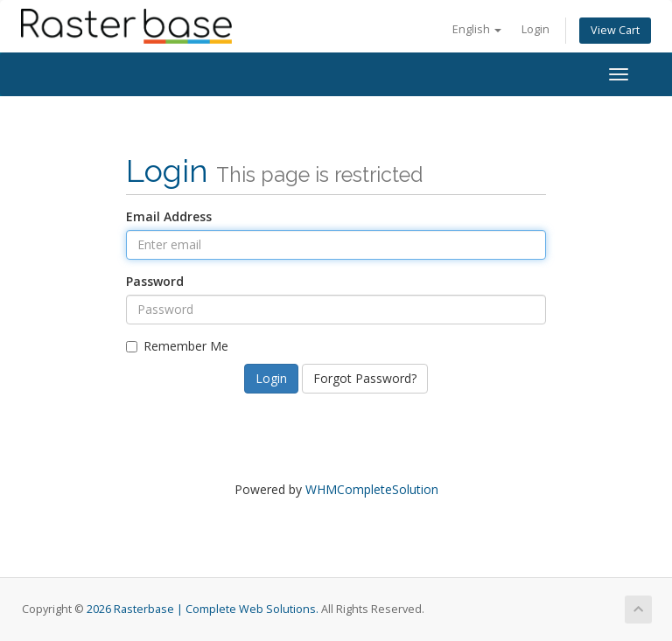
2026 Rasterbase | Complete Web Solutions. (203, 609)
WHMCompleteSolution (372, 489)
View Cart (615, 30)
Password (155, 281)
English (477, 29)
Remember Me (177, 346)
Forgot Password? (365, 378)
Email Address (169, 216)
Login (535, 29)
